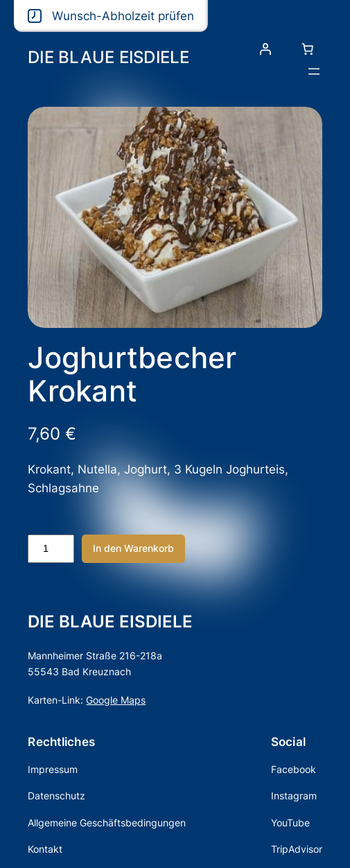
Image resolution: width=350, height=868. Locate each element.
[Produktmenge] (51, 549)
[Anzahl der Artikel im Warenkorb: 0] (308, 49)
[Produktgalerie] (175, 217)
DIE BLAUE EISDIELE (109, 57)
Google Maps (116, 700)
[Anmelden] (265, 49)
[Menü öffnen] (314, 71)
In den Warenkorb (133, 548)
